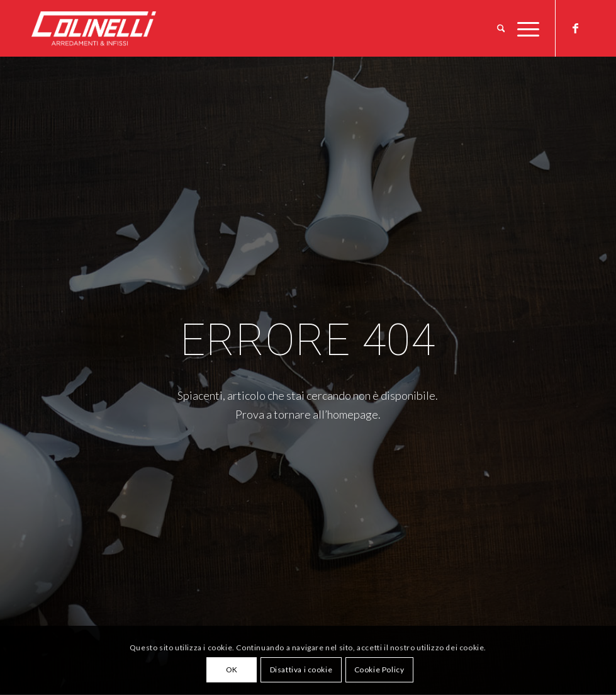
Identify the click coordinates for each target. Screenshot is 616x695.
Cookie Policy (379, 670)
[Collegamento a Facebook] (575, 28)
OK (232, 670)
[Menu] (525, 28)
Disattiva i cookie (301, 670)
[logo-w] (115, 28)
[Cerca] (501, 28)
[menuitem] (501, 28)
